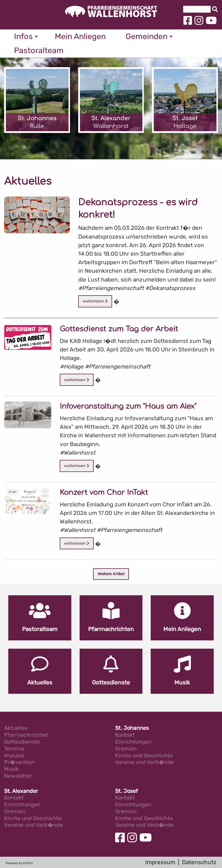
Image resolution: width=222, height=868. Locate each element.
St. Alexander (21, 791)
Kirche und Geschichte (144, 756)
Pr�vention (19, 762)
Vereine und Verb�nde (144, 762)
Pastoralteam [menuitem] (39, 50)
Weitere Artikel (111, 574)
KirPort (28, 863)
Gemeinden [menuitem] (147, 36)
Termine (14, 749)
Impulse (14, 756)
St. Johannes (132, 728)
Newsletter (18, 776)
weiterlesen (95, 301)
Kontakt (125, 735)
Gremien (126, 749)
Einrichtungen (133, 742)
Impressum (160, 862)
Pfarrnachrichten (26, 735)
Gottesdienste (22, 742)
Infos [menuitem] (23, 36)
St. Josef (127, 791)
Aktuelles (16, 728)
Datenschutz (199, 862)
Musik (11, 769)
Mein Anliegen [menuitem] (80, 36)
